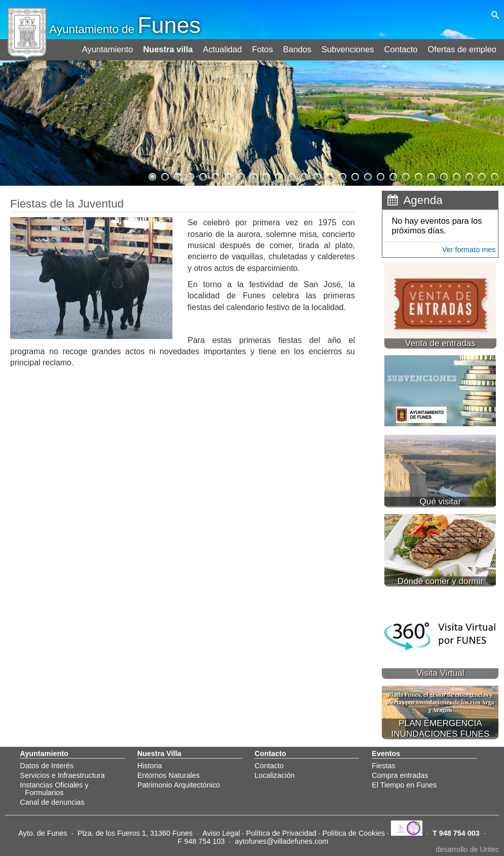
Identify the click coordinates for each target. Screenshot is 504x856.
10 (266, 176)
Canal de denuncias (52, 802)
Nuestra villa (173, 47)
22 (418, 176)
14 (316, 176)
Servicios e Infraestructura (62, 775)
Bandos (301, 47)
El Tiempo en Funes (404, 785)
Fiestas (383, 766)
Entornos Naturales (169, 775)
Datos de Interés (47, 766)
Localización (275, 775)
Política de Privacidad (281, 833)
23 (430, 176)
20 (392, 176)
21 (405, 176)
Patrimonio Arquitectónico (179, 785)
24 (443, 176)
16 (342, 176)
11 (278, 176)
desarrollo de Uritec (467, 849)
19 (380, 176)
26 (469, 176)
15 (329, 176)
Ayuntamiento (113, 47)
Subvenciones (351, 47)
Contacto (403, 47)
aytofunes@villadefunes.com (281, 841)
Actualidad (226, 47)
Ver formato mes (469, 250)
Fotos (266, 47)
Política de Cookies (354, 833)
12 (291, 176)
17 (354, 176)
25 (456, 176)
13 (304, 176)
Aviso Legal (221, 833)
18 (367, 176)
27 (481, 176)
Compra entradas (400, 775)
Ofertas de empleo (463, 47)
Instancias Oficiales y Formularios (54, 789)
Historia (150, 766)
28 (494, 176)
